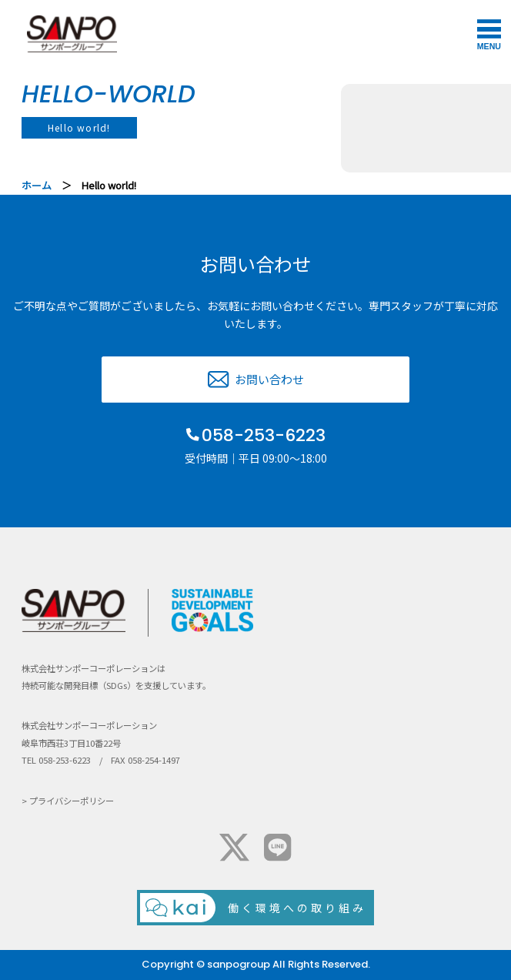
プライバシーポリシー (72, 801)
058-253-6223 (264, 436)
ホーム (37, 185)
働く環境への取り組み (297, 908)
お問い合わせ (269, 379)
